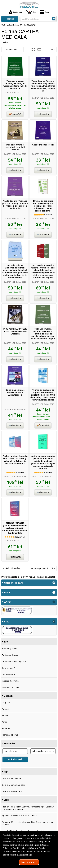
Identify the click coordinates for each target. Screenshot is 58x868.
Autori (5, 722)
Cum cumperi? (9, 668)
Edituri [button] (8, 592)
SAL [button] (6, 622)
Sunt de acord (29, 862)
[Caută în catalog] (54, 19)
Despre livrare (8, 674)
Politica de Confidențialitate (14, 662)
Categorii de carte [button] (14, 583)
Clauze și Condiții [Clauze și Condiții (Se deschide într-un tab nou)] (38, 848)
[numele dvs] (15, 751)
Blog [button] (6, 800)
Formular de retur (10, 735)
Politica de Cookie (10, 655)
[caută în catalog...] (35, 19)
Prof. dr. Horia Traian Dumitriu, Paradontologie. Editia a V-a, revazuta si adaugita (29, 808)
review (48, 215)
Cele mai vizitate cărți (12, 791)
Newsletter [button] (9, 743)
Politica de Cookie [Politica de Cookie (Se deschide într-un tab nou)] (40, 845)
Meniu (45, 12)
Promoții (6, 709)
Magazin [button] (8, 696)
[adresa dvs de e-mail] (43, 751)
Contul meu (16, 12)
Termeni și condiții (10, 649)
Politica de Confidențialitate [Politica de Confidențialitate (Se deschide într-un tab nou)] (15, 848)
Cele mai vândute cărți (12, 778)
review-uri (20, 537)
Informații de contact (11, 687)
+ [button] (54, 583)
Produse (10, 19)
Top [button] (6, 772)
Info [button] (6, 642)
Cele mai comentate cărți (13, 785)
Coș (31, 12)
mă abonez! (15, 759)
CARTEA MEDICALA (12, 93)
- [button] (54, 602)
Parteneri (6, 728)
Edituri (5, 715)
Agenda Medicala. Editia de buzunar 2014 (21, 816)
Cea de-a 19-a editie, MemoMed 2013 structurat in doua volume (28, 823)
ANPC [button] (7, 602)
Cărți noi (6, 703)
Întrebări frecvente (10, 681)
